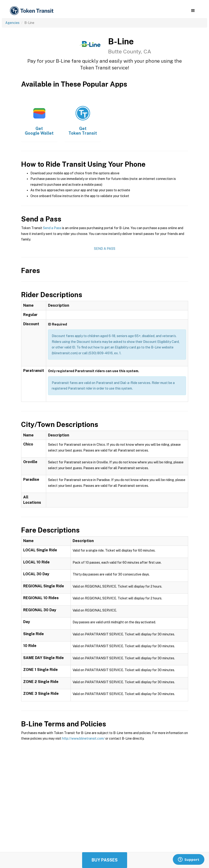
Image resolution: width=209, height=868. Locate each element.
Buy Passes (105, 860)
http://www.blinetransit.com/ (83, 738)
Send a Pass (52, 228)
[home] (32, 11)
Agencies (12, 23)
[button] (193, 11)
